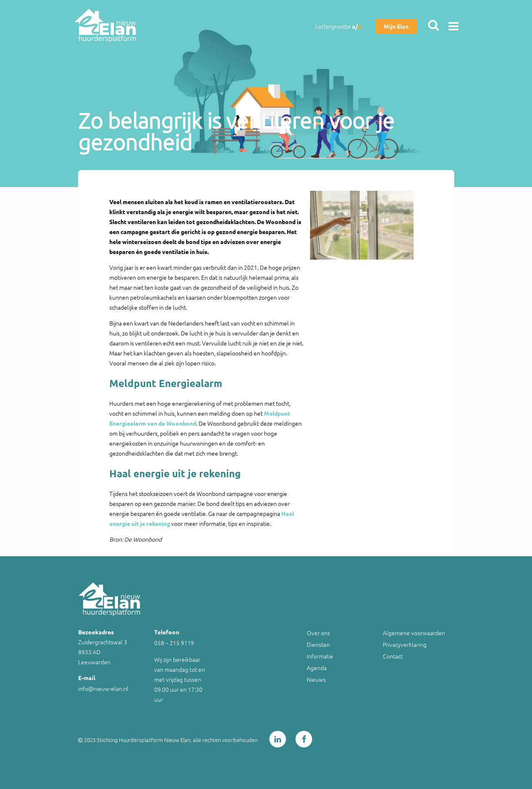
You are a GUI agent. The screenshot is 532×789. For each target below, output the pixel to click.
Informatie (320, 656)
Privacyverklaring (405, 644)
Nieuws (316, 679)
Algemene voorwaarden (414, 633)
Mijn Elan (396, 26)
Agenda (317, 668)
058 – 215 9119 (174, 643)
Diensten (318, 644)
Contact (393, 656)
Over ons (318, 633)
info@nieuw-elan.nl (103, 688)
